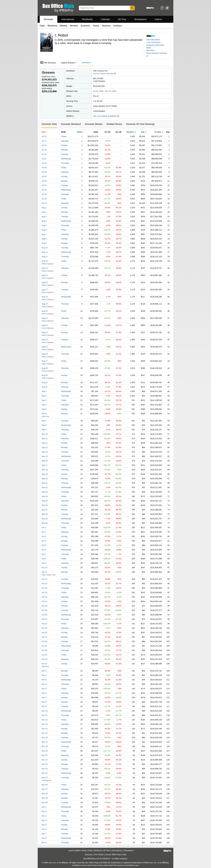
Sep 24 (45, 496)
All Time (122, 19)
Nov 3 (44, 680)
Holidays (118, 26)
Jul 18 (44, 145)
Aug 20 (45, 311)
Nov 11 (45, 715)
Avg (143, 132)
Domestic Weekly (94, 124)
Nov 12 (45, 720)
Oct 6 (44, 550)
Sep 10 (45, 434)
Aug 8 (44, 239)
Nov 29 (45, 798)
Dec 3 (44, 816)
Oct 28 (44, 650)
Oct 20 (44, 615)
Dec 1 (44, 807)
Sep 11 (45, 439)
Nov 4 (44, 684)
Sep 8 (44, 425)
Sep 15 (45, 456)
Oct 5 (44, 545)
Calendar (105, 19)
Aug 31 (45, 387)
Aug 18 (45, 297)
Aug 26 (45, 354)
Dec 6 (44, 829)
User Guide (99, 855)
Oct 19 (44, 610)
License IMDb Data (113, 855)
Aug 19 (45, 304)
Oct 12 (44, 579)
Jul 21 (44, 159)
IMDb (117, 859)
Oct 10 (44, 568)
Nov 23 (45, 769)
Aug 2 (44, 212)
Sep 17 (45, 465)
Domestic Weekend (71, 124)
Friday (64, 136)
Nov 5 (44, 689)
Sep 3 (44, 400)
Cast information (153, 40)
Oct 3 (44, 536)
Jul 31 (44, 203)
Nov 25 (45, 778)
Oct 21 (44, 619)
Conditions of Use (79, 865)
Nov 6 (44, 693)
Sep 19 (45, 474)
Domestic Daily (49, 124)
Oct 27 (44, 646)
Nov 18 (45, 746)
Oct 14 (44, 588)
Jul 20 (44, 154)
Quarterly (85, 26)
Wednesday (66, 159)
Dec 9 (44, 843)
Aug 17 (45, 290)
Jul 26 (44, 181)
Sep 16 (45, 461)
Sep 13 (45, 447)
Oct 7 (44, 554)
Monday (64, 150)
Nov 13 (45, 724)
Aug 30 (45, 382)
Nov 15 (45, 733)
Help (124, 855)
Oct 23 (44, 628)
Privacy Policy (97, 865)
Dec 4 (44, 820)
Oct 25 (44, 637)
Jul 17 (44, 141)
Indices (158, 19)
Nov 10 (45, 711)
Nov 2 (44, 675)
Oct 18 (44, 606)
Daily (42, 26)
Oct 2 (44, 532)
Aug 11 (45, 252)
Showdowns (140, 19)
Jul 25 (44, 176)
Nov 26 (45, 785)
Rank (79, 132)
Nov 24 (45, 773)
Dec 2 (44, 811)
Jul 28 (44, 190)
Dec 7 (44, 834)
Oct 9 (44, 563)
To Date (158, 132)
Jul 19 (44, 150)
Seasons (106, 26)
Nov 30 (45, 802)
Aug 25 (45, 347)
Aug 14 (45, 268)
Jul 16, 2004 (98, 91)
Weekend (52, 26)
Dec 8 (44, 838)
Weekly (63, 26)
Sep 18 (45, 470)
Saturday (65, 141)
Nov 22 (45, 764)
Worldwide (87, 19)
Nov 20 (45, 755)
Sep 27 (45, 510)
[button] (157, 54)
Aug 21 (45, 318)
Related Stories (114, 124)
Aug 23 (45, 332)
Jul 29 (44, 194)
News (149, 48)
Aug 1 (44, 208)
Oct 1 (44, 527)
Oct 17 (44, 601)
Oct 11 (44, 572)
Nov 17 (45, 742)
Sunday (64, 145)
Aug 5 (44, 225)
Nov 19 (45, 751)
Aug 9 (44, 243)
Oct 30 (44, 659)
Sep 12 (45, 443)
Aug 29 (45, 375)
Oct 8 (44, 559)
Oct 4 (44, 541)
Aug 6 (44, 230)
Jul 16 (44, 136)
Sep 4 (44, 405)
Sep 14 (45, 452)
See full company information (105, 74)
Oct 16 (44, 597)
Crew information (153, 42)
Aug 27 (45, 361)
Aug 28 (45, 368)
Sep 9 (44, 430)
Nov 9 (44, 706)
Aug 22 (45, 325)
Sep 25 (45, 501)
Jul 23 (44, 168)
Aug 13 (45, 261)
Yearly (96, 26)
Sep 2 (44, 396)
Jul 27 (44, 185)
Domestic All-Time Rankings (140, 124)
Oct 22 (44, 624)
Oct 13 (44, 584)
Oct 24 (44, 632)
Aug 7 (44, 234)
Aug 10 (45, 248)
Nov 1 (44, 671)
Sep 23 (45, 492)
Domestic (49, 19)
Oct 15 (44, 592)
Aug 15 (45, 275)
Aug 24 (45, 340)
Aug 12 (45, 257)
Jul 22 (44, 163)
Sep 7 (44, 421)
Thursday (65, 163)
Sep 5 (44, 409)
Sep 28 (45, 514)
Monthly (74, 26)
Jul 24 (44, 172)
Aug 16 (45, 282)
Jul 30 (44, 199)
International (68, 19)
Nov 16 (45, 738)
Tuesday (65, 154)
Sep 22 (45, 487)
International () (51, 83)
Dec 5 (44, 825)
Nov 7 (44, 697)
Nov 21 (45, 760)
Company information (155, 45)
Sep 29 (45, 519)
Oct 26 (44, 641)
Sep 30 (45, 523)
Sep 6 (44, 414)
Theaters (130, 132)
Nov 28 (45, 794)
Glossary (88, 855)
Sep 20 (45, 479)
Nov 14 (45, 729)
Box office (150, 50)
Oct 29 (44, 655)
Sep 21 (45, 483)
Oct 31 (44, 664)
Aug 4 (44, 221)
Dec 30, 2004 (111, 91)
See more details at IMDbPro (106, 116)
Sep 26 (45, 505)
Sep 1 (44, 391)
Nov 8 (44, 702)
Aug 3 (44, 216)
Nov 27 (45, 789)
